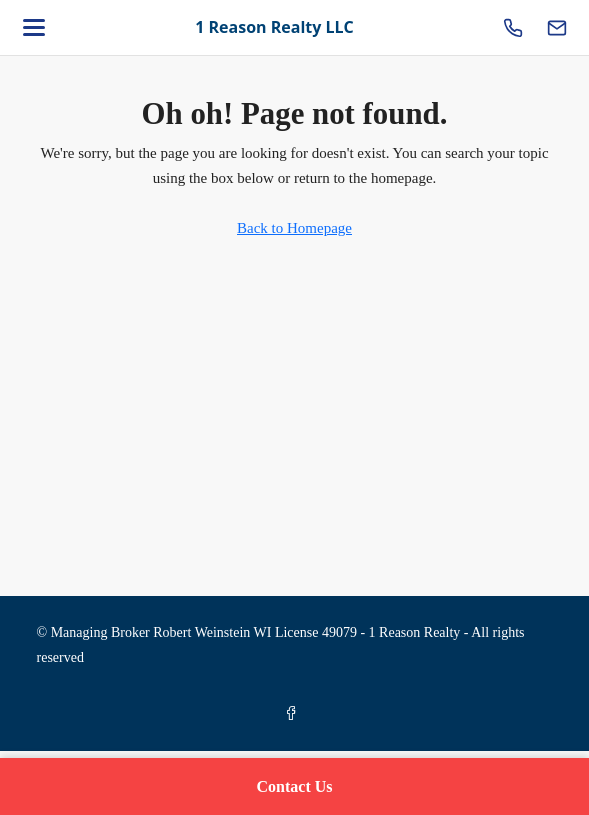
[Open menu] (34, 28)
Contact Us (295, 786)
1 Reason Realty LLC (274, 27)
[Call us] (513, 28)
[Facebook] (295, 714)
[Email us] (557, 28)
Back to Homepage (294, 228)
